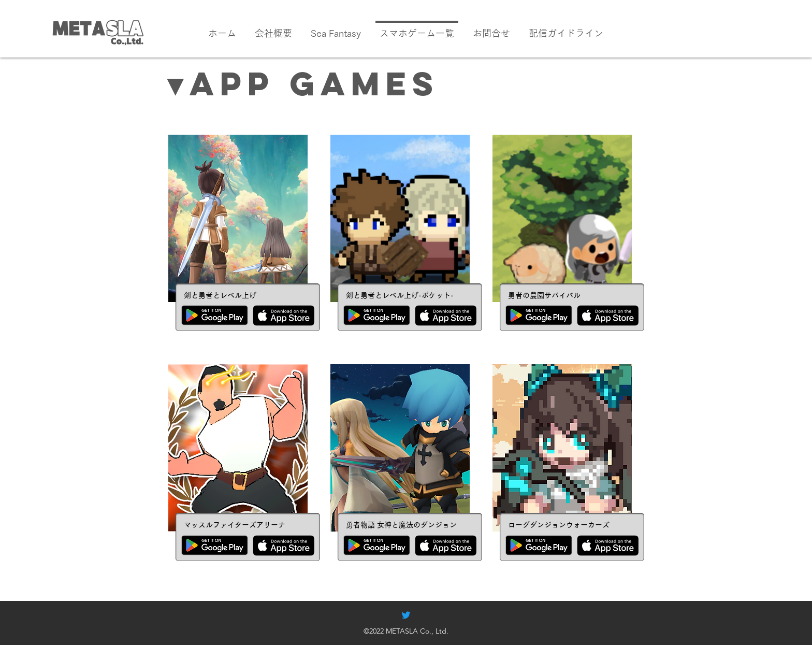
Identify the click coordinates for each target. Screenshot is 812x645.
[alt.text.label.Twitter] (406, 615)
